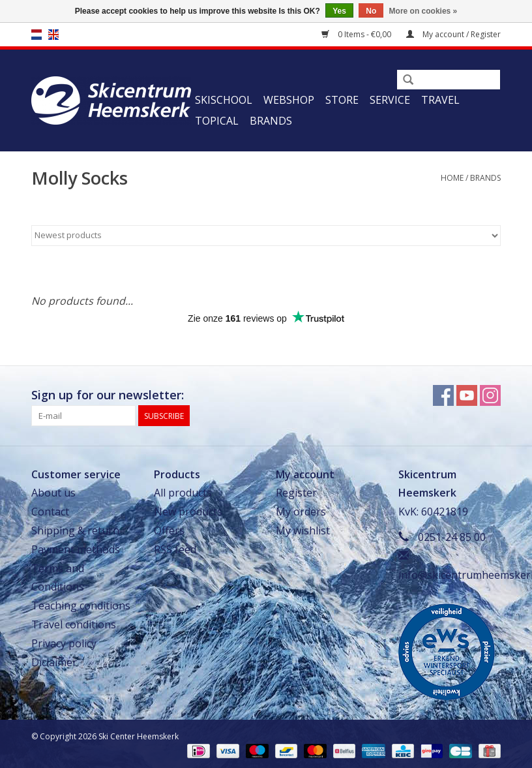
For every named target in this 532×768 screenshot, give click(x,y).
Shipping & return (75, 530)
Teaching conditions (81, 606)
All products (183, 493)
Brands (271, 121)
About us (53, 493)
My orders (301, 512)
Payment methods (76, 549)
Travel (440, 100)
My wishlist (303, 530)
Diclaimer (54, 662)
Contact (50, 512)
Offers (169, 530)
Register (296, 493)
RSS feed (175, 549)
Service (390, 100)
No (371, 11)
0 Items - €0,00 (357, 34)
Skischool (224, 100)
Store (342, 100)
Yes (339, 11)
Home (452, 178)
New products (188, 512)
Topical (217, 121)
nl (37, 35)
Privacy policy (64, 643)
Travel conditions (74, 624)
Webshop (289, 100)
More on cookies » (423, 11)
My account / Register (453, 34)
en (53, 35)
